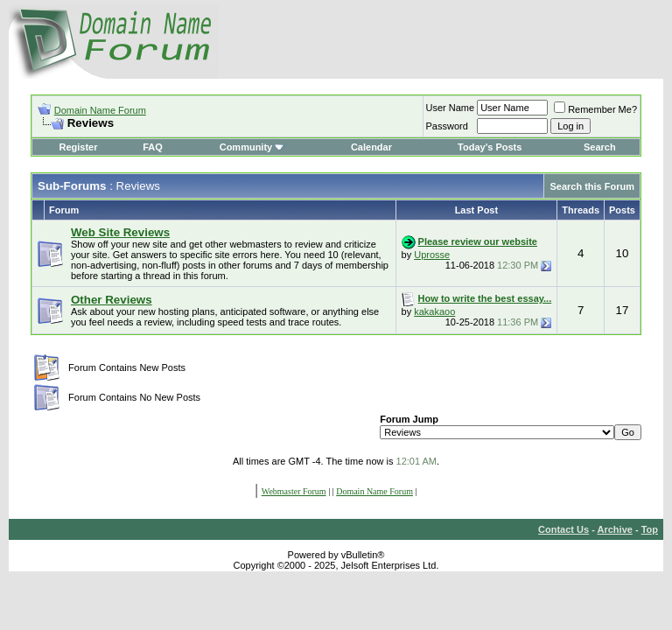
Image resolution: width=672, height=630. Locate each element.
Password (447, 126)
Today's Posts (490, 147)
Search (600, 147)
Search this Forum (592, 186)
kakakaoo (434, 311)
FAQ (153, 147)
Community (252, 147)
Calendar (371, 147)
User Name (451, 108)
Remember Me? (595, 109)
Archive (615, 529)
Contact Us (563, 529)
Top (650, 529)
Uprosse (432, 255)
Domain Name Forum (100, 110)
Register (78, 147)
